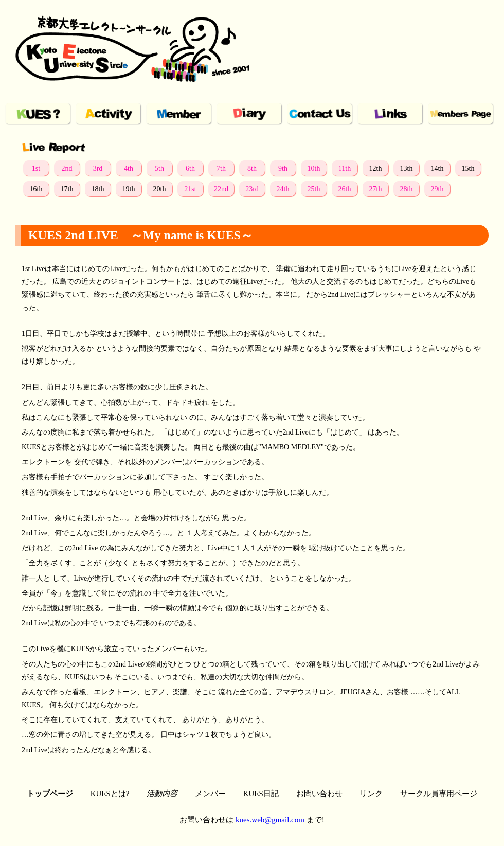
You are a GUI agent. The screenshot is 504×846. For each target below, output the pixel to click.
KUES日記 (261, 794)
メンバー (210, 794)
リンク (371, 794)
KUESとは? (110, 794)
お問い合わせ (319, 794)
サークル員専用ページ (439, 794)
